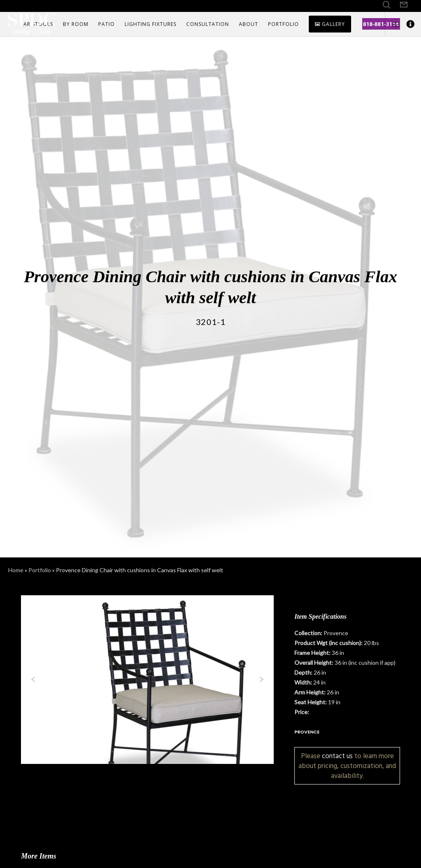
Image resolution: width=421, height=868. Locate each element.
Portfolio (40, 570)
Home (16, 570)
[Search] (386, 5)
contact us (337, 756)
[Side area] (393, 24)
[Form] (404, 5)
